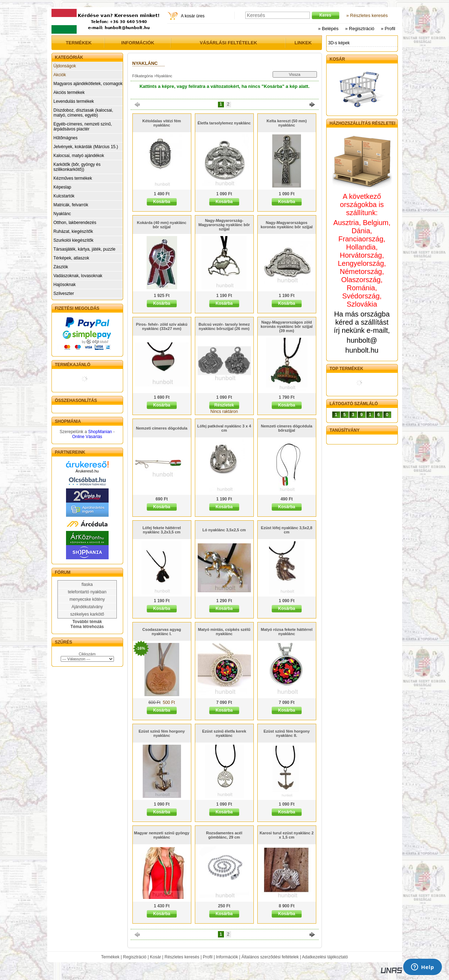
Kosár (155, 957)
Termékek (110, 957)
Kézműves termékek (73, 178)
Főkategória (143, 76)
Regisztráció (135, 957)
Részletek (224, 405)
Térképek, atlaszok (72, 258)
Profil (207, 957)
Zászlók (61, 267)
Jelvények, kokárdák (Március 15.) (86, 147)
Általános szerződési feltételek (270, 957)
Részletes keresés (182, 957)
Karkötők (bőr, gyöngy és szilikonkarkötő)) (77, 167)
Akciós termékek (69, 93)
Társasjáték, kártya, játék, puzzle (85, 249)
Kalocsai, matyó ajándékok (79, 156)
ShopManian (100, 432)
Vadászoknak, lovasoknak (78, 276)
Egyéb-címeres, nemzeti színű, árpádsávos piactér (83, 127)
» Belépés (328, 29)
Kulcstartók (64, 196)
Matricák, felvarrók (71, 205)
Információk (227, 957)
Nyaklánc (62, 214)
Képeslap (62, 187)
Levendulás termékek (74, 101)
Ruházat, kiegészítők (73, 231)
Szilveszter (64, 293)
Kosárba (161, 202)
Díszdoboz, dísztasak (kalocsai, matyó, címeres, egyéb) (83, 113)
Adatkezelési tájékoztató (325, 957)
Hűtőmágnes (66, 138)
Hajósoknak (65, 285)
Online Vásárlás (87, 437)
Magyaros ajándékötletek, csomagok (88, 84)
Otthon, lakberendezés (75, 223)
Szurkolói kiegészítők (74, 240)
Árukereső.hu (87, 471)
